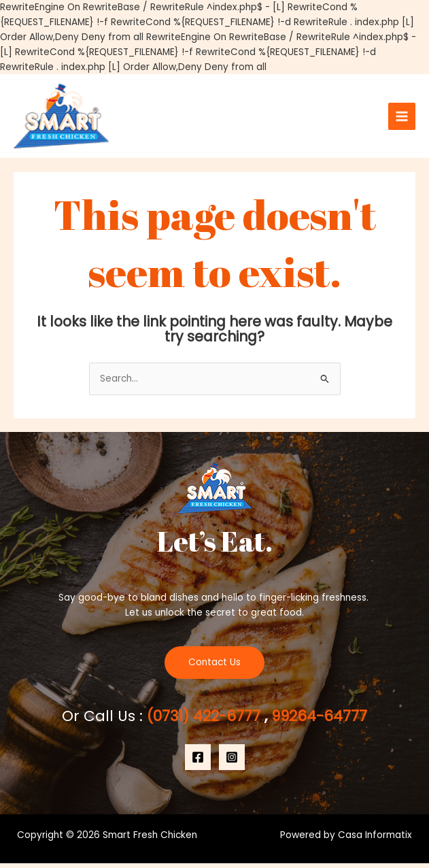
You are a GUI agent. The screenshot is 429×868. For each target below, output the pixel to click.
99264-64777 (318, 721)
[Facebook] (198, 762)
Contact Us (214, 667)
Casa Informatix (375, 840)
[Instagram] (232, 762)
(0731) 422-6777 (205, 721)
